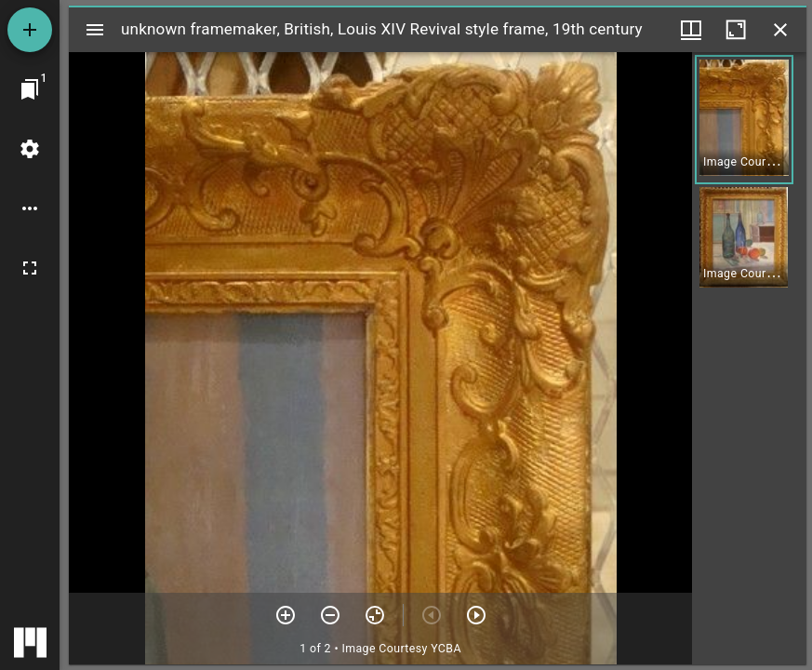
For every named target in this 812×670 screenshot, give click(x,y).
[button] (744, 120)
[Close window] (780, 30)
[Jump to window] (30, 89)
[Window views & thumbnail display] (691, 30)
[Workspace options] (30, 208)
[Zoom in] (286, 615)
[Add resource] (30, 30)
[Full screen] (30, 268)
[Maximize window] (736, 30)
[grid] (749, 358)
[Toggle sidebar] (95, 30)
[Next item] (476, 615)
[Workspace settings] (30, 149)
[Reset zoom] (375, 615)
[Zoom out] (330, 615)
